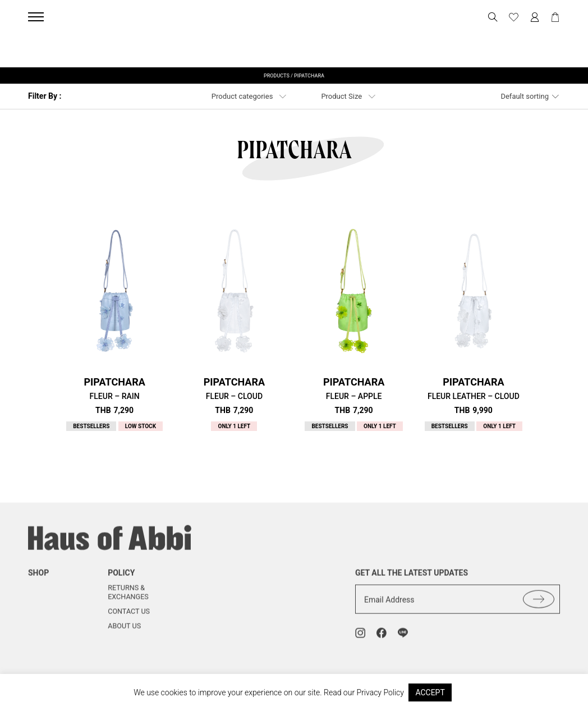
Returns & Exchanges (128, 600)
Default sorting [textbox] (525, 96)
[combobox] (530, 97)
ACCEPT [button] (430, 692)
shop (38, 580)
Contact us (129, 619)
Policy (121, 580)
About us (124, 633)
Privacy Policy (380, 692)
